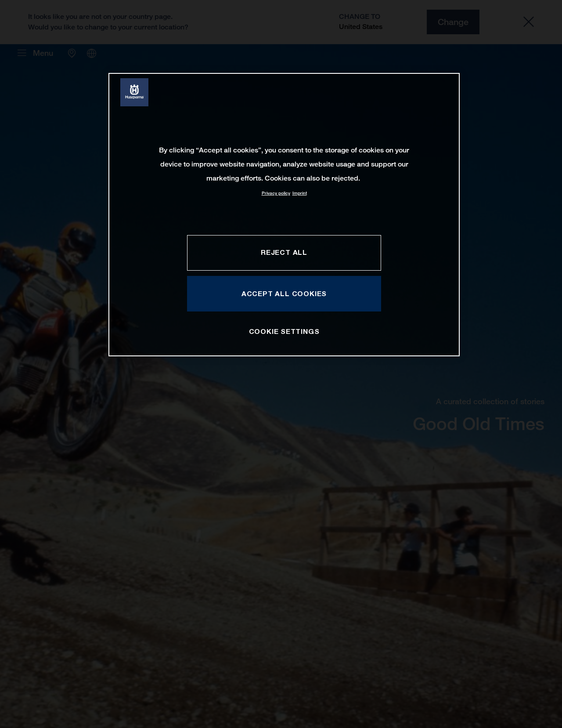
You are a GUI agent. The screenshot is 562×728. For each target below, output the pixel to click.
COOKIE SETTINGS (284, 331)
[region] (284, 215)
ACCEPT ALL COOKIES (284, 293)
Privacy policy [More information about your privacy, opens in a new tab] (276, 193)
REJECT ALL (284, 252)
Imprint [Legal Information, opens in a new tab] (300, 193)
